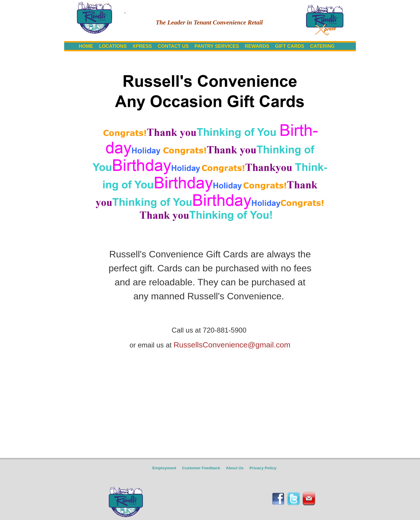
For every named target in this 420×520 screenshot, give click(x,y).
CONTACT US (173, 46)
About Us (235, 468)
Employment (164, 468)
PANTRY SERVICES (217, 46)
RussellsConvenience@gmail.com (232, 345)
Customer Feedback (201, 468)
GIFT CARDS (290, 46)
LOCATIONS (113, 46)
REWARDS (257, 46)
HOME (86, 46)
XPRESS (142, 46)
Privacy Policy (263, 468)
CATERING (322, 46)
